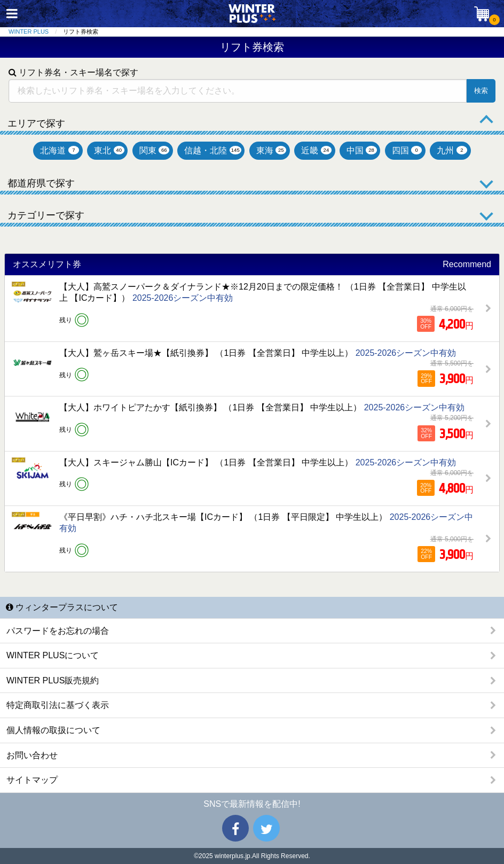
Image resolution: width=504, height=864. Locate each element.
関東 (155, 150)
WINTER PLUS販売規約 (53, 680)
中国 (362, 150)
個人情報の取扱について (53, 730)
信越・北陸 (212, 150)
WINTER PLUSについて (53, 655)
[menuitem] (36, 32)
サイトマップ (32, 780)
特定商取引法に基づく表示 (58, 705)
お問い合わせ (32, 755)
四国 (407, 150)
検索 (481, 91)
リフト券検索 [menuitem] (81, 32)
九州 (452, 150)
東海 (271, 150)
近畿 (316, 150)
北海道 (60, 150)
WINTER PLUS (29, 32)
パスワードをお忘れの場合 (58, 631)
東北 (109, 150)
